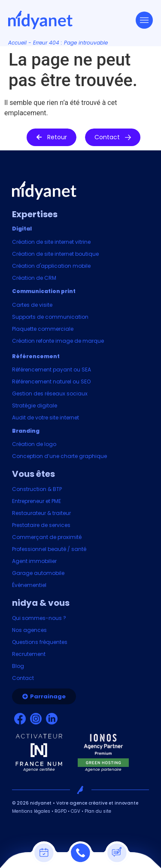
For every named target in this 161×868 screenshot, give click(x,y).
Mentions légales (31, 811)
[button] (52, 137)
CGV (76, 811)
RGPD (61, 811)
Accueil (17, 43)
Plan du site (98, 811)
